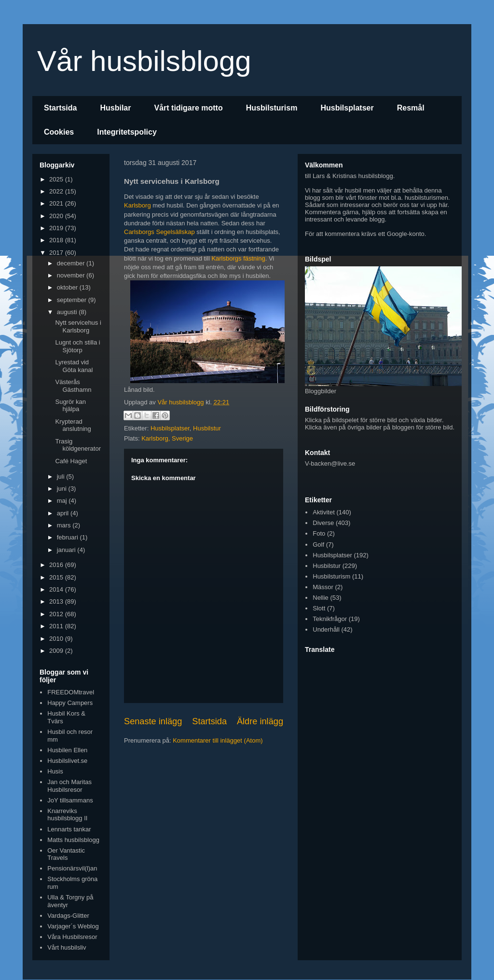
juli (62, 476)
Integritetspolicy (127, 132)
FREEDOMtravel (71, 692)
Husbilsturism (272, 108)
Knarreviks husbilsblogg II (67, 815)
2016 (57, 565)
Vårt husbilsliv (67, 947)
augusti (68, 312)
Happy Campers (70, 703)
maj (63, 501)
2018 (57, 240)
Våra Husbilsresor (72, 937)
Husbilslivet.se (67, 761)
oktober (68, 287)
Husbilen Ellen (67, 750)
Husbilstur (207, 428)
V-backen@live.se (330, 463)
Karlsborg (137, 205)
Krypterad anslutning (73, 425)
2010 (57, 639)
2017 (57, 253)
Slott (319, 608)
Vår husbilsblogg (144, 61)
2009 (57, 651)
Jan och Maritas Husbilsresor (69, 786)
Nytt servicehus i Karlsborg (78, 326)
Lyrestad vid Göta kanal (74, 366)
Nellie (321, 598)
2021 (57, 203)
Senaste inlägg (153, 721)
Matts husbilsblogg (73, 840)
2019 (57, 228)
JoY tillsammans (70, 800)
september (73, 300)
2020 (57, 216)
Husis (55, 771)
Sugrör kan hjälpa (70, 406)
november (72, 275)
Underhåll (326, 629)
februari (69, 537)
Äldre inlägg (260, 721)
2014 (57, 589)
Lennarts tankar (69, 829)
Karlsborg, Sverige (167, 438)
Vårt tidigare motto (188, 108)
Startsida (60, 108)
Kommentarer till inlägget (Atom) (218, 740)
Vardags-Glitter (68, 916)
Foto (319, 533)
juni (63, 489)
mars (65, 525)
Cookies (59, 132)
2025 (57, 179)
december (72, 263)
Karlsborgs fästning (238, 258)
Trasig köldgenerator (78, 445)
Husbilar (115, 108)
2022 (57, 191)
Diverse (323, 523)
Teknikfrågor (330, 619)
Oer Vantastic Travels (66, 854)
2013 (57, 601)
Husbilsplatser (347, 108)
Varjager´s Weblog (73, 926)
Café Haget (71, 461)
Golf (318, 545)
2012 (57, 614)
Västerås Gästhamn (73, 386)
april (64, 513)
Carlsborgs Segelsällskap (159, 232)
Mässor (323, 587)
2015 (57, 577)
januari (67, 550)
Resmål (411, 108)
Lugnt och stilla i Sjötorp (77, 346)
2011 (57, 626)
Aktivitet (324, 512)
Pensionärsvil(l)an (72, 868)
